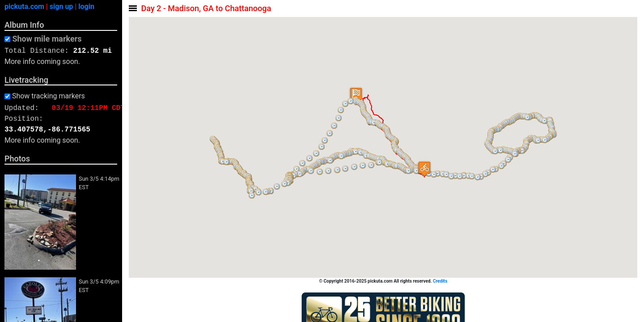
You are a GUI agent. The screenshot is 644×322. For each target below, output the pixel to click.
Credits (441, 281)
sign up (61, 6)
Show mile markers (47, 39)
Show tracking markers (49, 96)
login (86, 6)
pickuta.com (24, 6)
